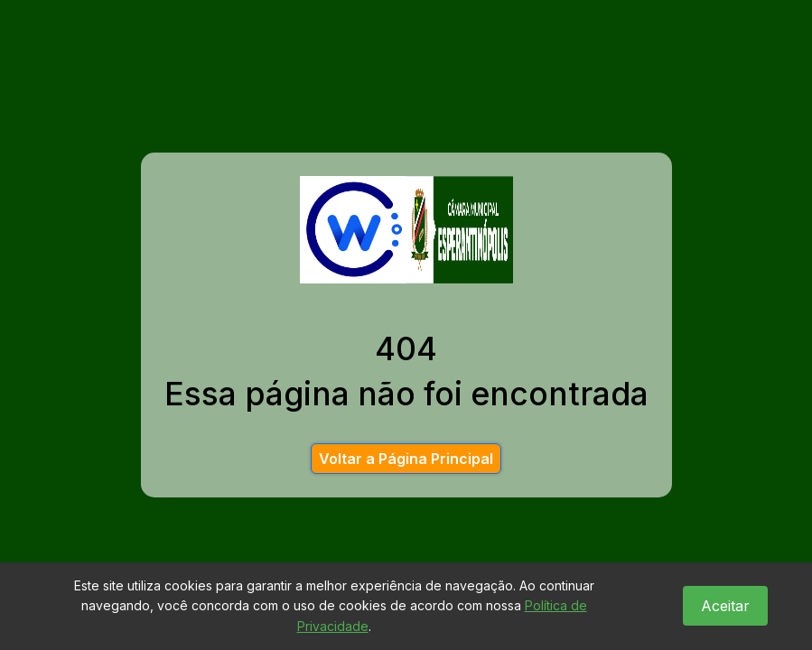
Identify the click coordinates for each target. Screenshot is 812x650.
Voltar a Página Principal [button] (406, 459)
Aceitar (725, 606)
